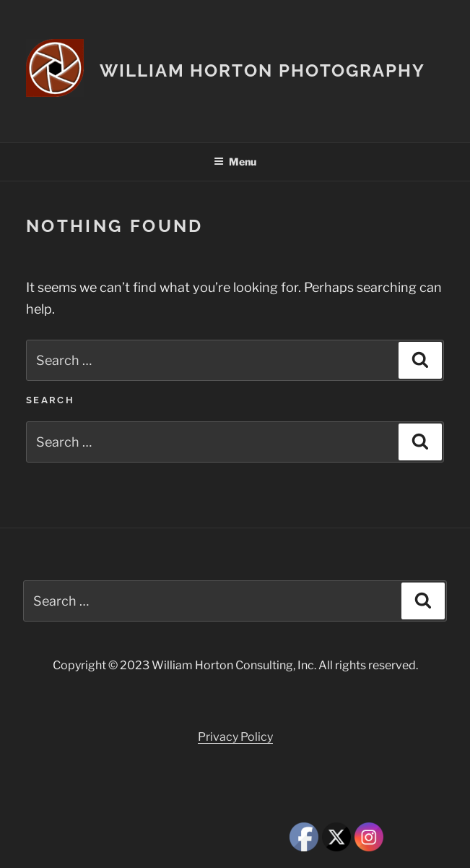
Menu (235, 162)
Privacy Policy (235, 737)
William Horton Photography (262, 70)
